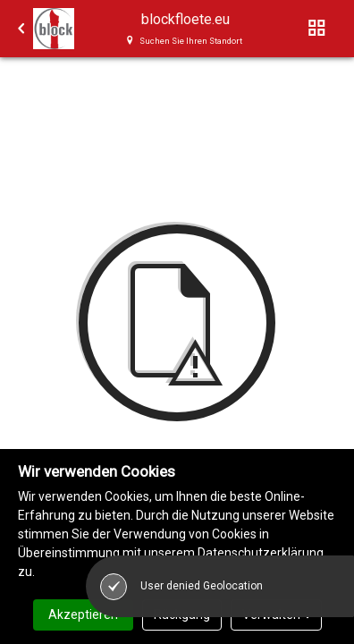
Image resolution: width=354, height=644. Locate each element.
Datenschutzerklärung (261, 553)
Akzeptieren (83, 614)
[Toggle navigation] (317, 29)
